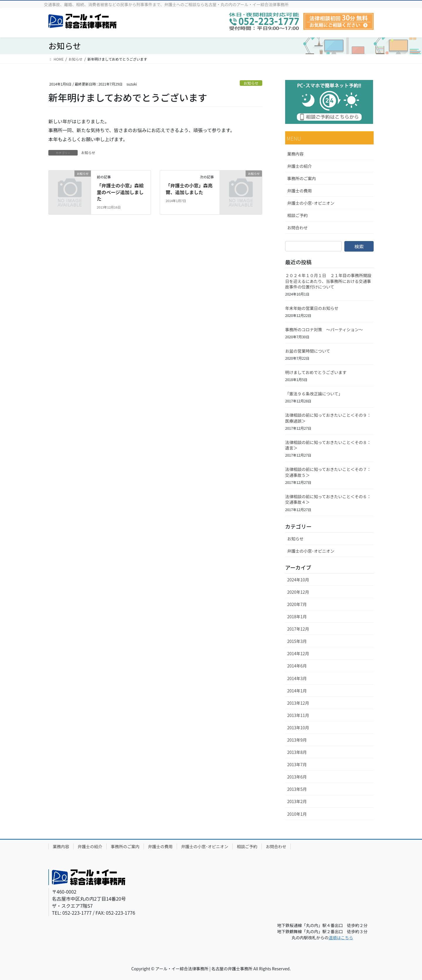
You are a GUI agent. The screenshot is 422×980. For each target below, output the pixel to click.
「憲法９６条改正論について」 (314, 394)
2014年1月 (297, 691)
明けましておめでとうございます (316, 372)
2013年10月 (298, 728)
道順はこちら (341, 938)
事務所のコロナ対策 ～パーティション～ (324, 329)
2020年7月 (297, 604)
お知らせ (251, 83)
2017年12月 (298, 629)
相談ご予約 (297, 215)
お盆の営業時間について (308, 351)
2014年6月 (297, 666)
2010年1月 (297, 814)
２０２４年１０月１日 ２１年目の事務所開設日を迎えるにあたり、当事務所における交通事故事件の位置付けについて (328, 281)
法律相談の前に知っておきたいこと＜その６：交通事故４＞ (328, 499)
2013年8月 (297, 752)
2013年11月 (298, 715)
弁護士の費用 (300, 191)
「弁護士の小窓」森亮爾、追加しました (189, 189)
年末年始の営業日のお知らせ (312, 308)
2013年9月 (297, 740)
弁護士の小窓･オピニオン (311, 203)
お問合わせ (297, 228)
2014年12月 (298, 653)
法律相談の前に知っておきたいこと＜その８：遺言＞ (328, 445)
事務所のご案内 (302, 178)
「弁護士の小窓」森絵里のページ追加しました (120, 192)
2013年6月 (297, 777)
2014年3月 (297, 678)
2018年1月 (297, 617)
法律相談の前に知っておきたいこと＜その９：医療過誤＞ (328, 418)
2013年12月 (298, 703)
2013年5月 (297, 789)
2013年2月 (297, 801)
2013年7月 (297, 764)
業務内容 (295, 154)
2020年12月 (298, 592)
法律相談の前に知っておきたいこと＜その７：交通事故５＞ (328, 472)
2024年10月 (298, 580)
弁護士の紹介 (300, 166)
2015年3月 (297, 641)
